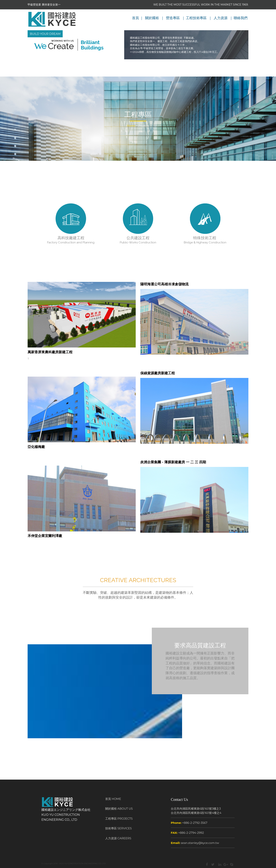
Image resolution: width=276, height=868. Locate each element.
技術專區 (200, 18)
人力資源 (221, 18)
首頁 (136, 18)
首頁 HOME (113, 799)
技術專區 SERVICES (119, 828)
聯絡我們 (241, 18)
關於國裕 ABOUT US (119, 809)
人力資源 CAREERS (118, 838)
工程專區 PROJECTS (119, 819)
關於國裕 (152, 18)
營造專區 (173, 18)
